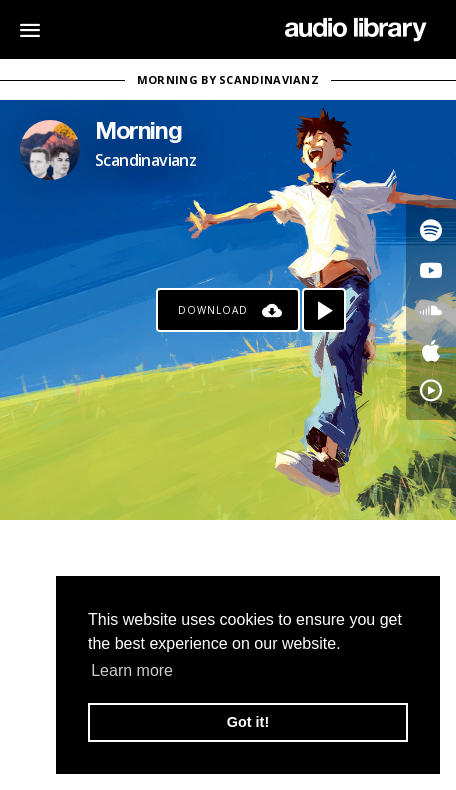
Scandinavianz (145, 160)
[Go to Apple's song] (431, 350)
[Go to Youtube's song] (431, 270)
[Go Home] (355, 30)
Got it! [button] (248, 722)
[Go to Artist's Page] (50, 150)
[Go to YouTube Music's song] (431, 390)
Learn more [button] (132, 670)
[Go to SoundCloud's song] (431, 310)
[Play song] (324, 310)
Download (213, 310)
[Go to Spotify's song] (431, 230)
